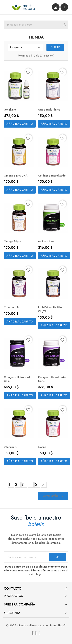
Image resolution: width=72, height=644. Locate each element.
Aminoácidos (46, 241)
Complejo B (11, 307)
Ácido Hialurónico (49, 110)
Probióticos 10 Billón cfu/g (51, 309)
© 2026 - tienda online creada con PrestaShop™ (36, 625)
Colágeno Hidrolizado (52, 176)
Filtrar (55, 47)
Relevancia (26, 47)
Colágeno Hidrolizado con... (18, 379)
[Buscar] (36, 25)
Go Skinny (10, 110)
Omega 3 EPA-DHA (16, 176)
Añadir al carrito (20, 124)
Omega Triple (12, 241)
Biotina (42, 447)
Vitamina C (11, 447)
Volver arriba (53, 496)
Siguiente (44, 485)
